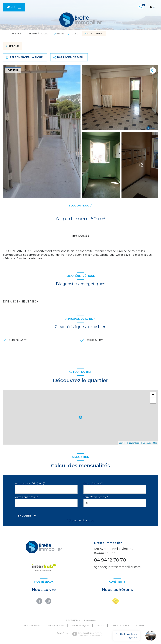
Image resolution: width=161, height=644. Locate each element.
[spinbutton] (115, 503)
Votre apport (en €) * (27, 497)
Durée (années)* (93, 484)
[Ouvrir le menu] (14, 7)
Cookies (140, 626)
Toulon (75, 34)
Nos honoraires (32, 626)
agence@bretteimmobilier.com (117, 567)
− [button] (153, 401)
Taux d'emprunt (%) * (96, 497)
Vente (60, 34)
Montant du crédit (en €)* (30, 484)
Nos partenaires (56, 626)
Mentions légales (80, 626)
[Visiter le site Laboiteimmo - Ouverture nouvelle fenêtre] (87, 634)
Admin (100, 626)
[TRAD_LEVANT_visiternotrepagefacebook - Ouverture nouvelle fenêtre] (39, 601)
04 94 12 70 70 (110, 560)
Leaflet (122, 443)
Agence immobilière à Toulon (31, 34)
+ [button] (153, 395)
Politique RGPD (120, 626)
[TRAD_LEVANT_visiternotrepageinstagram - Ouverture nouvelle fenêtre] (48, 601)
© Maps (133, 443)
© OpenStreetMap (149, 443)
